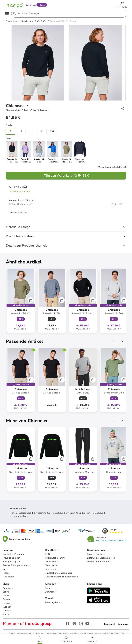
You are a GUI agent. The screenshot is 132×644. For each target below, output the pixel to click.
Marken (6, 616)
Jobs (5, 570)
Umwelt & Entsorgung (99, 563)
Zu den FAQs (118, 205)
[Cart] (31, 301)
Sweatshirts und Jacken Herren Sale (84, 514)
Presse (6, 574)
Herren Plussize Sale (20, 514)
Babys (6, 593)
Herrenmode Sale (19, 517)
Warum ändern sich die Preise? (112, 168)
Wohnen (7, 608)
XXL (52, 132)
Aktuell (49, 589)
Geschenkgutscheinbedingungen (61, 578)
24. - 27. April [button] (16, 188)
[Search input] (69, 14)
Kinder (6, 597)
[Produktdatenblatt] (21, 302)
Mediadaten (8, 578)
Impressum (51, 570)
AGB (47, 555)
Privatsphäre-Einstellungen (59, 574)
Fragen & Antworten (98, 555)
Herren (6, 604)
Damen (6, 600)
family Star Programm (14, 555)
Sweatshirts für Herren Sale (48, 514)
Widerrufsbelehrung (55, 559)
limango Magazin (11, 563)
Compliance (51, 567)
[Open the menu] (8, 14)
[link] (26, 153)
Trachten (7, 612)
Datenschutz (51, 563)
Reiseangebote (52, 604)
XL (42, 132)
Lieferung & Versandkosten (101, 559)
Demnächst (51, 593)
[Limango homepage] (15, 5)
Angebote (8, 589)
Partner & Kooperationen (15, 567)
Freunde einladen (11, 559)
